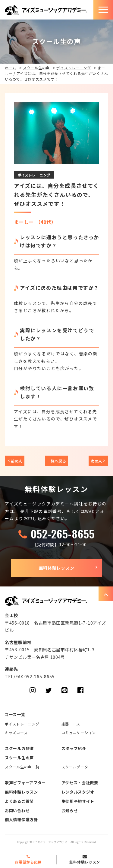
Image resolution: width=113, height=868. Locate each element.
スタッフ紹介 (74, 748)
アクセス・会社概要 (80, 783)
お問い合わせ (17, 811)
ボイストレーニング (74, 68)
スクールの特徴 (19, 748)
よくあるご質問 (19, 801)
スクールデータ (75, 767)
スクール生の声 (36, 68)
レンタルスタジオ (78, 792)
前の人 (17, 461)
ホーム (11, 68)
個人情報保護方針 (21, 820)
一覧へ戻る (57, 461)
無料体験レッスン (57, 568)
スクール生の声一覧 (22, 767)
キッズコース (16, 732)
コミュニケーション (79, 732)
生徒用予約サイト (78, 801)
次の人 (96, 461)
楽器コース (71, 724)
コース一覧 (15, 714)
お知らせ (70, 811)
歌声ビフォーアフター (25, 783)
